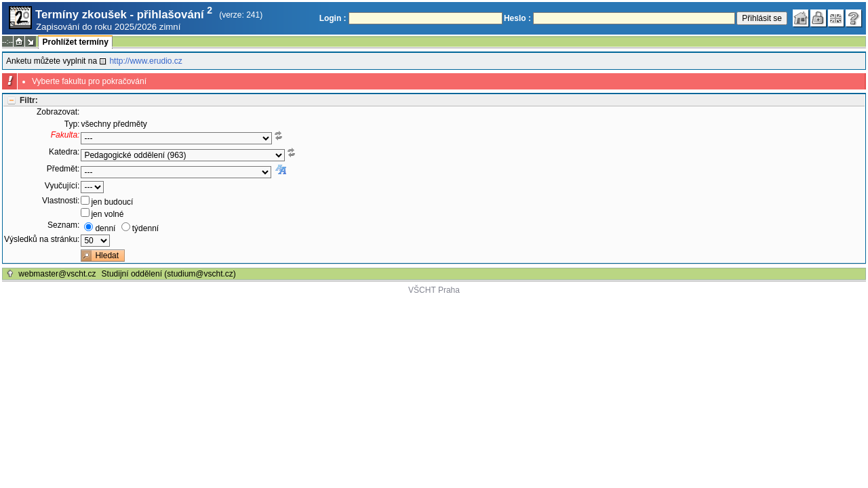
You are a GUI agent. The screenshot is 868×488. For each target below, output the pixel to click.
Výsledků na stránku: (42, 239)
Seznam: (63, 225)
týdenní (145, 228)
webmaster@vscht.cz (57, 274)
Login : (333, 18)
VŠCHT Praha (434, 290)
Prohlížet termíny (75, 42)
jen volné (107, 214)
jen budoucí (112, 202)
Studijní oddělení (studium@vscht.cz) (169, 274)
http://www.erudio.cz (145, 61)
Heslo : (517, 18)
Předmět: (63, 169)
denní (105, 228)
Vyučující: (62, 186)
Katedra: (64, 152)
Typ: (72, 124)
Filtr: (29, 100)
